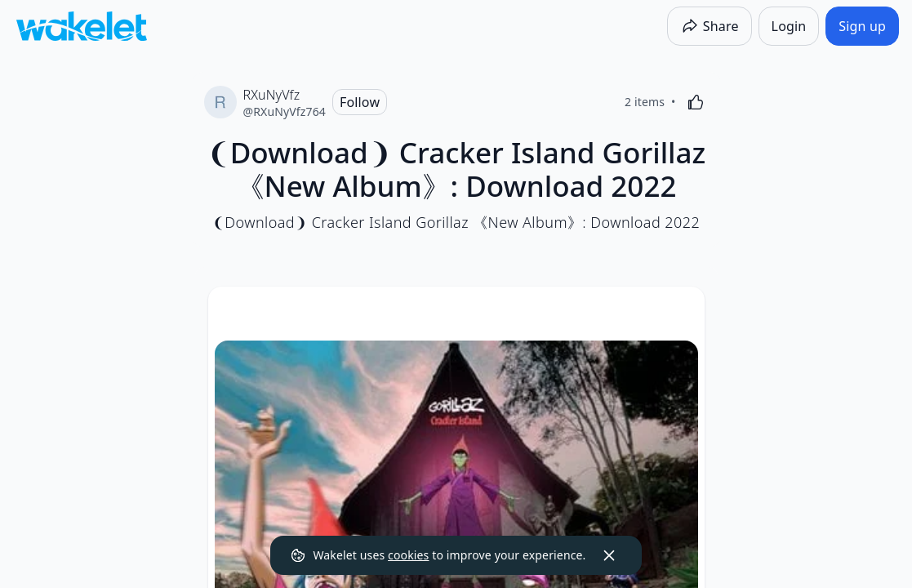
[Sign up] (862, 26)
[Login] (789, 26)
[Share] (710, 26)
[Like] (696, 102)
